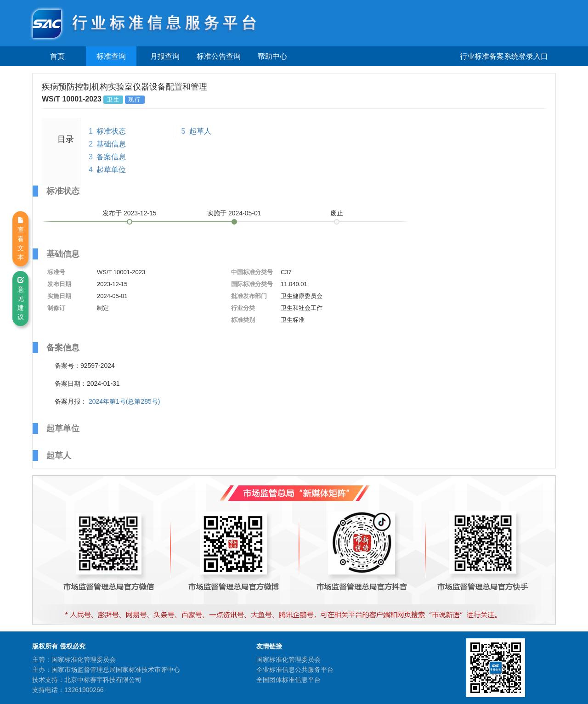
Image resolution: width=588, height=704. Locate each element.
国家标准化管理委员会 (288, 659)
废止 (337, 213)
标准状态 (111, 131)
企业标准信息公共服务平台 (295, 670)
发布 (130, 213)
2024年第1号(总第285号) (124, 401)
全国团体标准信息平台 (288, 680)
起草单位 (111, 170)
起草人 (200, 131)
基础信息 (111, 144)
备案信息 (111, 157)
